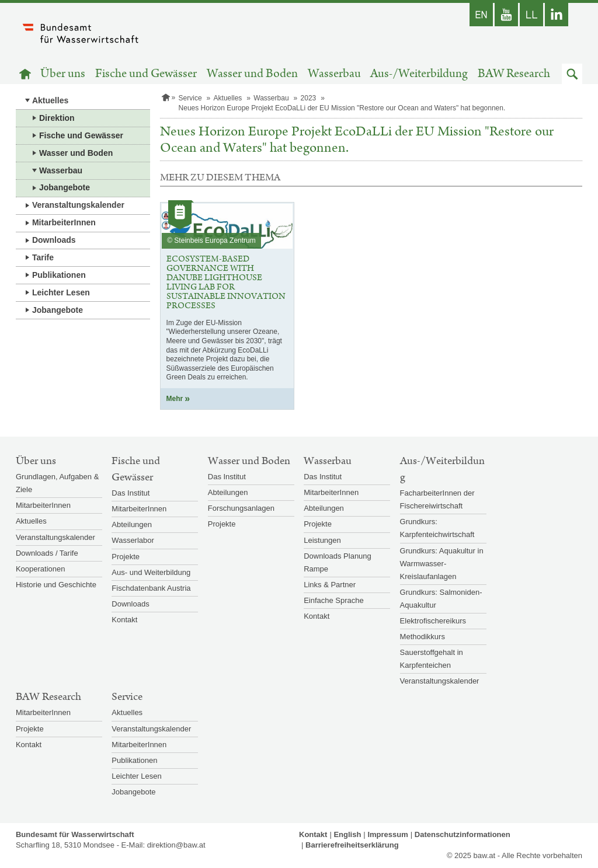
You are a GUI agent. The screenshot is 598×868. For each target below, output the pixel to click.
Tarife (43, 257)
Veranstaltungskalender (78, 205)
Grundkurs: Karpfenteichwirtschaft (437, 528)
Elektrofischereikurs (433, 621)
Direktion (57, 118)
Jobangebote (65, 187)
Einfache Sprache (334, 600)
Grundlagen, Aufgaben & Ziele (57, 483)
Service (190, 98)
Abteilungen (132, 524)
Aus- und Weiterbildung (151, 572)
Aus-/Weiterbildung (419, 74)
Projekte (126, 557)
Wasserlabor (133, 540)
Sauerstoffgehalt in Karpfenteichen (432, 659)
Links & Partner (330, 585)
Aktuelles (50, 100)
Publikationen (59, 275)
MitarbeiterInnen (64, 222)
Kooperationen (41, 569)
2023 (309, 98)
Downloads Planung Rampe (338, 562)
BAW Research (514, 74)
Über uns (63, 74)
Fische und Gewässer (146, 74)
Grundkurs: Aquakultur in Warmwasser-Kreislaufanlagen (442, 564)
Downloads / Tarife (47, 553)
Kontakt (124, 620)
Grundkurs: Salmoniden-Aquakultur (441, 599)
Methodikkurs (423, 637)
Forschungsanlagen (241, 508)
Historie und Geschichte (56, 585)
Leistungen (322, 540)
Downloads (54, 240)
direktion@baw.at (176, 845)
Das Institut (131, 493)
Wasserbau (334, 74)
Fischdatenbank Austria (151, 588)
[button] (572, 74)
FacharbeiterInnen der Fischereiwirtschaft (437, 499)
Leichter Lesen (61, 292)
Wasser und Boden (252, 74)
